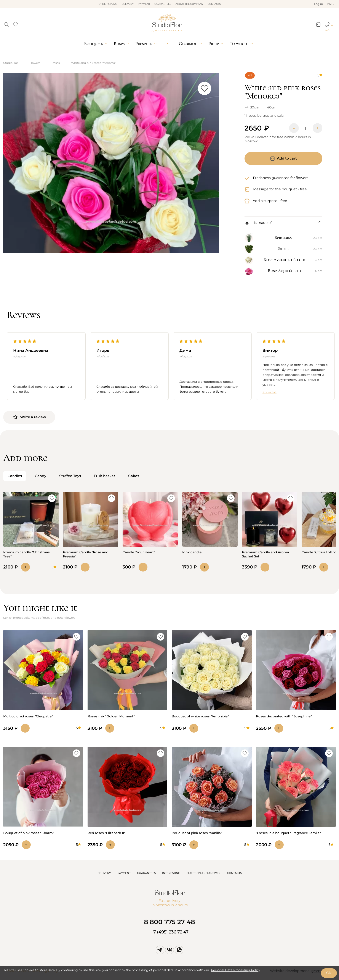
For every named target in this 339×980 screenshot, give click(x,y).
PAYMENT (124, 873)
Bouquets (94, 44)
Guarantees (163, 4)
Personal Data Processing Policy (236, 970)
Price (214, 44)
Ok (329, 973)
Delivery (128, 4)
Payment (144, 4)
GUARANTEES (146, 873)
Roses (119, 44)
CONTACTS (234, 873)
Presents (144, 44)
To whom (239, 44)
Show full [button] (269, 392)
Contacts (214, 4)
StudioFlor (11, 63)
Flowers (35, 63)
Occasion (188, 44)
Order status (108, 4)
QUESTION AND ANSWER (204, 873)
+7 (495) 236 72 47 (170, 932)
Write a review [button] (29, 417)
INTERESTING (171, 873)
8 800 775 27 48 (169, 922)
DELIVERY (104, 873)
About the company (189, 4)
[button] (7, 23)
